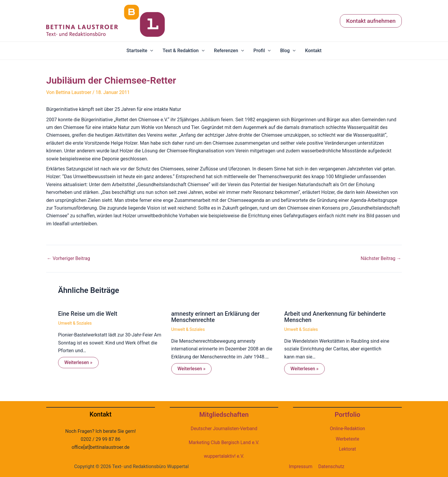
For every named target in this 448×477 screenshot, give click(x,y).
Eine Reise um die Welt (88, 313)
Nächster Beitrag (381, 258)
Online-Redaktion (347, 428)
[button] (371, 21)
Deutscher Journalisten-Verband (224, 428)
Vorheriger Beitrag (69, 258)
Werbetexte (347, 438)
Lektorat (347, 449)
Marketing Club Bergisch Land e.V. (224, 442)
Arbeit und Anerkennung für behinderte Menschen (336, 316)
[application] (150, 51)
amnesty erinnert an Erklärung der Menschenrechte (216, 316)
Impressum (301, 466)
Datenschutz (331, 466)
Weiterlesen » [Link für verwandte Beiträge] (79, 362)
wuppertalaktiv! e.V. (224, 456)
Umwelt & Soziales (75, 323)
